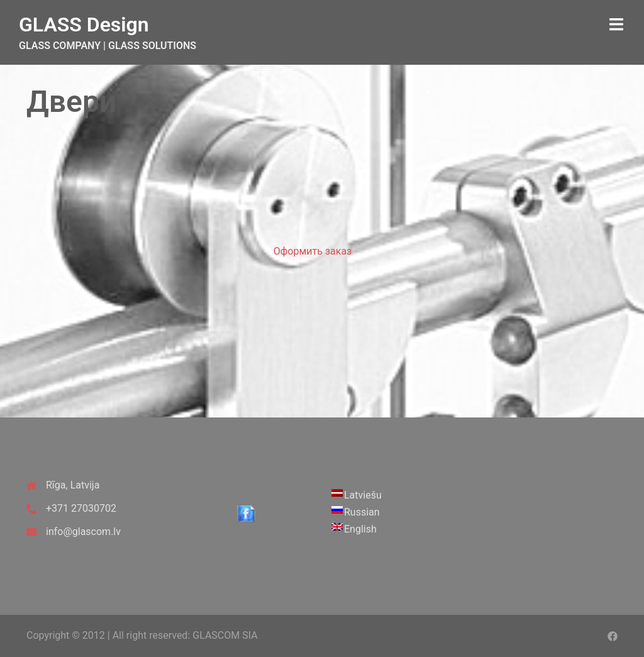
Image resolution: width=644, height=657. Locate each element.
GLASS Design (84, 25)
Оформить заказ (313, 251)
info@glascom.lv (83, 532)
